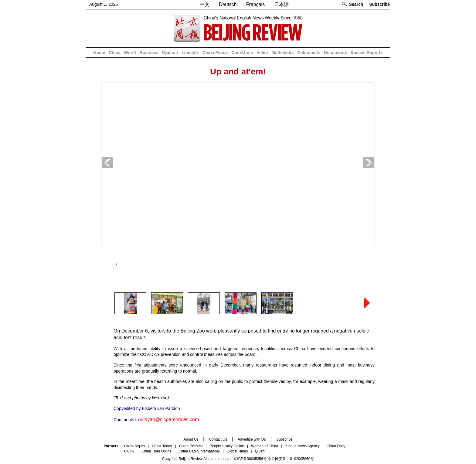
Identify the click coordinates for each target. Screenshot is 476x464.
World (130, 53)
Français (255, 4)
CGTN (129, 451)
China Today (162, 446)
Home (99, 53)
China (115, 53)
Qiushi (260, 451)
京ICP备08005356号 (250, 459)
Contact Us (218, 439)
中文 (205, 4)
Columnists (309, 53)
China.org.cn (134, 446)
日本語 (281, 4)
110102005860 (298, 459)
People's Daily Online (227, 446)
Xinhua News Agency (302, 446)
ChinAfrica (242, 53)
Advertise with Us (252, 439)
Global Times (237, 451)
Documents (335, 53)
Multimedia (282, 53)
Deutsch (228, 4)
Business (149, 53)
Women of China (265, 446)
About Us (191, 439)
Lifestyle (190, 53)
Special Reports (367, 53)
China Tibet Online (156, 451)
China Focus (215, 53)
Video (262, 53)
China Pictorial (191, 446)
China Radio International (199, 451)
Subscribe (379, 4)
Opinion (170, 53)
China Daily (336, 446)
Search (356, 4)
